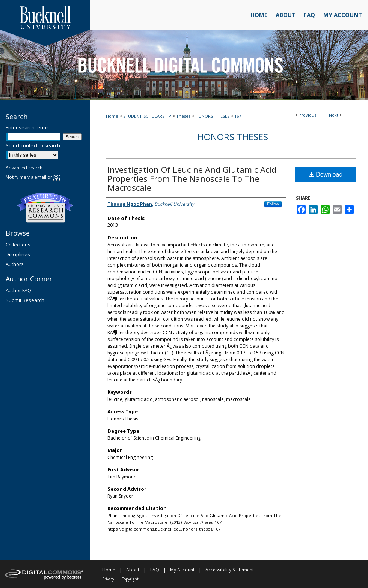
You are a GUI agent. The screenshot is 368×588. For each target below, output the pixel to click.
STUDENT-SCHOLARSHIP (147, 116)
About (133, 570)
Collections (18, 244)
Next (334, 115)
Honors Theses (233, 137)
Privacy (108, 579)
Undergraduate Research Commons (45, 208)
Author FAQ (18, 290)
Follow (273, 204)
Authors (15, 264)
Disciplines (18, 254)
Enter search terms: (28, 127)
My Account (182, 570)
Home (112, 116)
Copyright (130, 579)
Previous (307, 115)
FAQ (155, 570)
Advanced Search (24, 168)
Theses (183, 116)
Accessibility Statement (230, 570)
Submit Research (25, 300)
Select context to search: (33, 145)
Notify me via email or (33, 177)
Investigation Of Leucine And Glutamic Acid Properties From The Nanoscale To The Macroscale (192, 178)
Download (326, 175)
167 (238, 116)
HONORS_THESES (212, 116)
